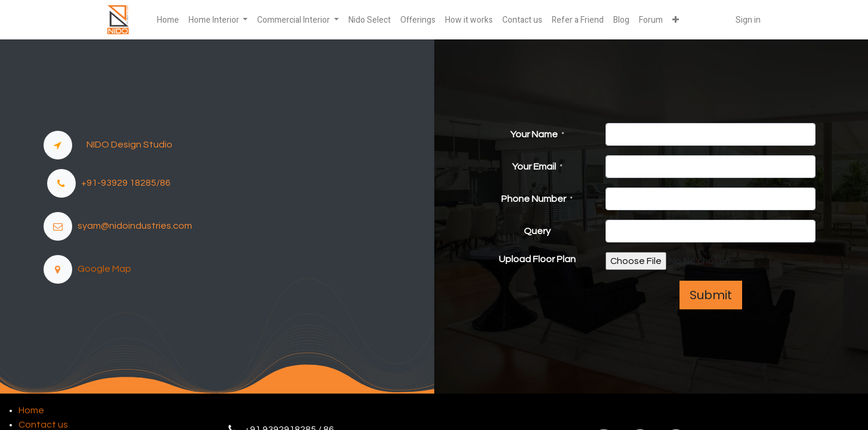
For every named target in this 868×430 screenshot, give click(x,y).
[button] (676, 20)
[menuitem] (168, 20)
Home (31, 410)
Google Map (102, 269)
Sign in (748, 20)
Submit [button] (711, 295)
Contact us (43, 425)
